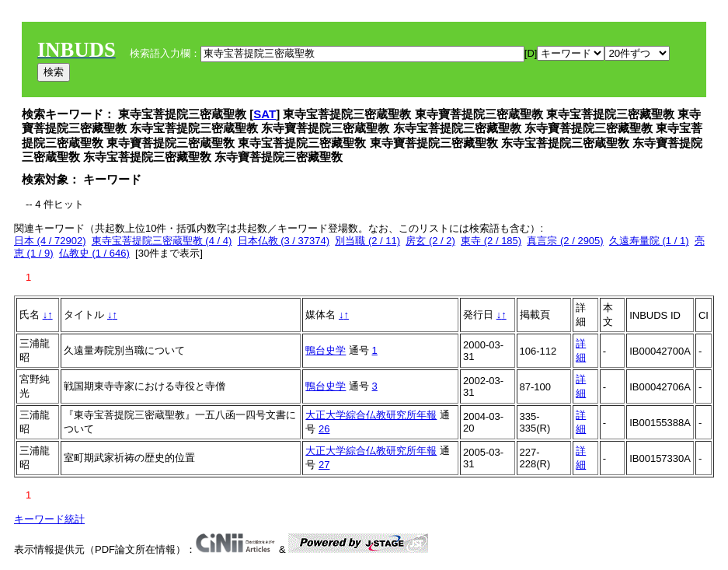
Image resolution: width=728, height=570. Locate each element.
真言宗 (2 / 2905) (565, 241)
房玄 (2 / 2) (430, 241)
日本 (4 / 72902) (50, 241)
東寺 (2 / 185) (491, 241)
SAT (265, 114)
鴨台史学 (326, 350)
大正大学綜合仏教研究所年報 (371, 415)
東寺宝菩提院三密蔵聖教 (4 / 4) (162, 241)
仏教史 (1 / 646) (94, 253)
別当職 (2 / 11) (367, 241)
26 (324, 429)
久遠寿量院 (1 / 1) (649, 241)
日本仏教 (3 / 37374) (284, 241)
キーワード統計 (49, 519)
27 (324, 465)
